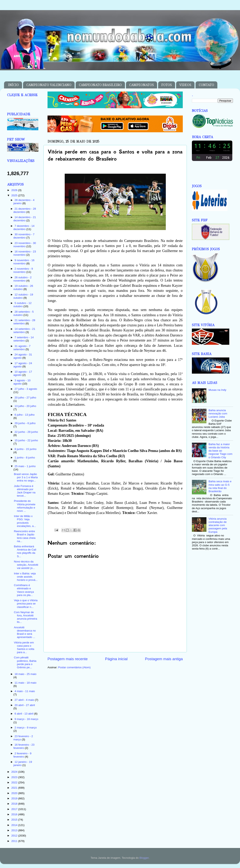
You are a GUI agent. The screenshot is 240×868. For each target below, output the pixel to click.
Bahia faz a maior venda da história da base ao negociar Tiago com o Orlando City (220, 451)
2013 (15, 830)
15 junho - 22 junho (26, 440)
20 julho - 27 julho (25, 398)
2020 (15, 793)
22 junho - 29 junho (26, 432)
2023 (15, 777)
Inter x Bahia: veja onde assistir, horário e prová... (26, 577)
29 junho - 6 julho (25, 423)
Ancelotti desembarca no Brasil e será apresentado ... (25, 632)
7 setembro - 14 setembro (23, 339)
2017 (15, 809)
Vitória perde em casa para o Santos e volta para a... (24, 647)
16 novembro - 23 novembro (25, 253)
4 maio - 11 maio (25, 691)
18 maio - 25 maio (25, 674)
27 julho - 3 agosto (26, 389)
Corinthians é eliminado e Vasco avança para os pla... (24, 590)
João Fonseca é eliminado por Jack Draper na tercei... (25, 491)
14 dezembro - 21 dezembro (25, 219)
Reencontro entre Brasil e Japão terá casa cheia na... (25, 536)
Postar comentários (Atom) (75, 667)
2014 (15, 825)
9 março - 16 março (26, 719)
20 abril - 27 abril (25, 705)
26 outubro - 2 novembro (22, 279)
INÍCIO (13, 85)
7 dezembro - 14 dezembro (24, 228)
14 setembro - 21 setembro (24, 330)
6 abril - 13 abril (24, 714)
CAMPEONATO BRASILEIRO (100, 85)
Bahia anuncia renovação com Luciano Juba (218, 414)
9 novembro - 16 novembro (24, 262)
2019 (15, 798)
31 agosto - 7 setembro (22, 348)
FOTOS (167, 85)
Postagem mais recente (68, 659)
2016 (15, 814)
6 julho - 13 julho (25, 415)
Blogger (144, 858)
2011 (15, 841)
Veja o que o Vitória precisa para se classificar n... (26, 604)
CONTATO (206, 85)
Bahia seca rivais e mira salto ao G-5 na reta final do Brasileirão (220, 486)
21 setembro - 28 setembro (24, 322)
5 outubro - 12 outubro (22, 305)
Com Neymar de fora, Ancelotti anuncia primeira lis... (26, 617)
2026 (15, 190)
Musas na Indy (217, 390)
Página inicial (116, 659)
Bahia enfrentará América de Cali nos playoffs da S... (25, 551)
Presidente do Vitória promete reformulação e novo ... (25, 506)
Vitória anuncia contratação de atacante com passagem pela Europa (218, 525)
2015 (15, 820)
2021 (15, 788)
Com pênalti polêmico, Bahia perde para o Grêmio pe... (25, 662)
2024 (15, 772)
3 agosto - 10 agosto (22, 382)
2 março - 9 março (26, 728)
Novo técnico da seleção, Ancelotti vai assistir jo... (26, 565)
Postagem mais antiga (164, 659)
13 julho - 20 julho (25, 406)
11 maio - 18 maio (25, 683)
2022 (15, 782)
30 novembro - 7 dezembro (24, 236)
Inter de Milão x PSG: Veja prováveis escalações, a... (25, 521)
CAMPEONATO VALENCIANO (49, 85)
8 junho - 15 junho (25, 449)
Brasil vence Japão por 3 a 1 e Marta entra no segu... (26, 477)
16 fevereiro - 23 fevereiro (24, 746)
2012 (15, 836)
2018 (15, 804)
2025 (15, 195)
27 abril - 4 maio (25, 700)
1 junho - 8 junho (25, 458)
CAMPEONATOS (142, 85)
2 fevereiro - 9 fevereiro (22, 755)
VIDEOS (185, 85)
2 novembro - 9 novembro (23, 270)
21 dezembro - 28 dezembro (25, 210)
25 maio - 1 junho (25, 466)
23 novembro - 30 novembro (25, 245)
